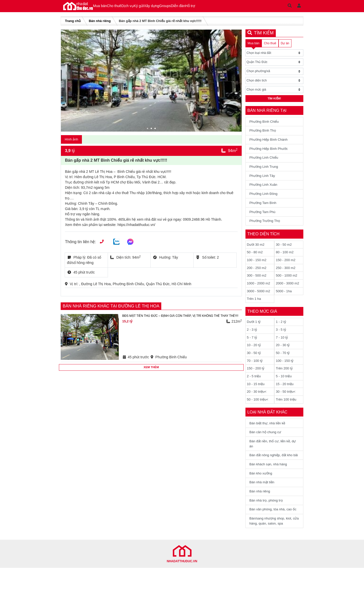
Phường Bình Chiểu (265, 127)
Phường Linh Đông (265, 204)
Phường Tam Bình (264, 214)
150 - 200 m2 (286, 273)
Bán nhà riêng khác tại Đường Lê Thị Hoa (114, 310)
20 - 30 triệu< (257, 410)
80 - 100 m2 (285, 265)
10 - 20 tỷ (254, 361)
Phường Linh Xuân (265, 194)
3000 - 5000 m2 (259, 305)
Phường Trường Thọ (266, 233)
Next (233, 85)
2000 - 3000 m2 (288, 297)
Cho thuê (126, 8)
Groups (209, 8)
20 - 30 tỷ (283, 361)
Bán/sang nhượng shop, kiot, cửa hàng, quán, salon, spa (272, 557)
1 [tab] (148, 132)
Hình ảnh (72, 143)
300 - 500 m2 (257, 289)
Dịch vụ (147, 8)
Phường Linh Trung (265, 175)
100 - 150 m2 (257, 273)
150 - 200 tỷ (256, 385)
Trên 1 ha (254, 314)
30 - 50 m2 (284, 257)
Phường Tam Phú (264, 223)
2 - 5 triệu (254, 393)
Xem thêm (151, 372)
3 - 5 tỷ (281, 345)
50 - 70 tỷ (283, 369)
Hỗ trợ (251, 8)
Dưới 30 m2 (256, 257)
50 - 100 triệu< (258, 418)
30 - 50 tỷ (254, 369)
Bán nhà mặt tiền (263, 510)
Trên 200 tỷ (285, 385)
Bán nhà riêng (100, 24)
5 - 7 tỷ (252, 353)
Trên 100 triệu (287, 418)
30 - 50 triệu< (286, 410)
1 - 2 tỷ (281, 337)
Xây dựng (188, 8)
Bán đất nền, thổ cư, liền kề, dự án (272, 464)
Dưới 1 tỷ (254, 337)
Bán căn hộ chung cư (267, 451)
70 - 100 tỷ (255, 377)
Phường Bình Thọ (264, 137)
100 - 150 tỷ (285, 377)
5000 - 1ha (284, 305)
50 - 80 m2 (255, 265)
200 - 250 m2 (257, 281)
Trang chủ (73, 24)
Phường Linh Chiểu (265, 165)
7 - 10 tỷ (282, 353)
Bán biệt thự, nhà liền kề (269, 442)
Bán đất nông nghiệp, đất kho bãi (273, 479)
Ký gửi (167, 8)
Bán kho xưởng (262, 501)
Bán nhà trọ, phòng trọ (267, 529)
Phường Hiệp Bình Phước (270, 156)
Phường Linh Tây (263, 185)
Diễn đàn (230, 8)
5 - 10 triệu (284, 393)
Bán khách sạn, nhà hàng (270, 491)
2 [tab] (152, 132)
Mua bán (104, 8)
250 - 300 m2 (286, 281)
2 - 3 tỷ (252, 345)
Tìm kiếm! (274, 104)
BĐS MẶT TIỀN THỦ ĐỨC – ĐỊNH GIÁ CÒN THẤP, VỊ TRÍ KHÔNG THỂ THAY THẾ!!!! (179, 323)
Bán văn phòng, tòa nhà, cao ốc (272, 542)
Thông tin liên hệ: (81, 246)
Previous (70, 85)
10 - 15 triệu (256, 402)
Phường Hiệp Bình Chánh (270, 146)
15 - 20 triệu (285, 402)
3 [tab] (156, 132)
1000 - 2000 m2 (259, 297)
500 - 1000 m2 (287, 289)
